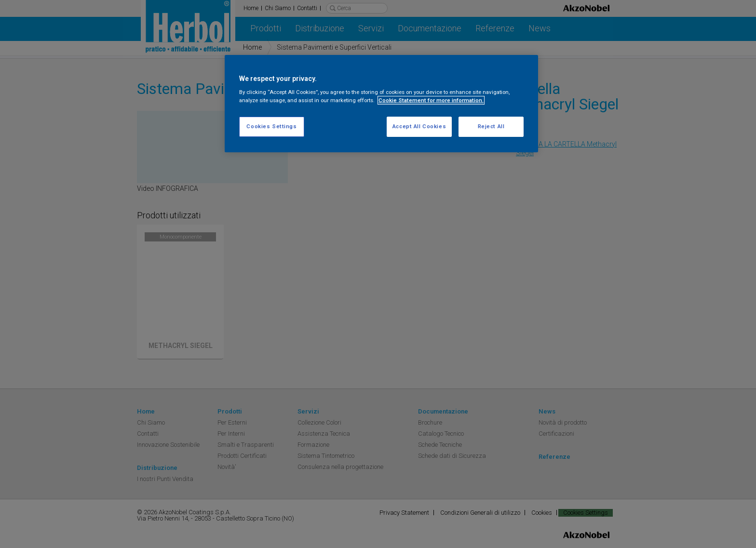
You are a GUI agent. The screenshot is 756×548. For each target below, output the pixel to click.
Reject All (491, 126)
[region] (381, 104)
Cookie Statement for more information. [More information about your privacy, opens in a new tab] (431, 100)
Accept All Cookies (419, 126)
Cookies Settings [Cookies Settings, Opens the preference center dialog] (271, 126)
